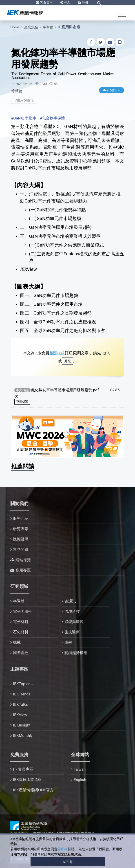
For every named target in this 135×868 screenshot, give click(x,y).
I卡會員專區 (23, 769)
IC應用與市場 (69, 27)
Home (15, 27)
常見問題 (21, 549)
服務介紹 (21, 518)
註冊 (85, 2)
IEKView (20, 715)
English (80, 780)
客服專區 (46, 2)
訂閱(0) (110, 90)
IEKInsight (22, 725)
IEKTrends (22, 694)
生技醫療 (72, 632)
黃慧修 (17, 91)
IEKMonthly (23, 735)
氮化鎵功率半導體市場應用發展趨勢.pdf (65, 390)
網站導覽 (23, 560)
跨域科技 (72, 612)
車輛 (68, 642)
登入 (67, 2)
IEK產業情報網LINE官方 (33, 790)
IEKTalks (20, 704)
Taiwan (80, 769)
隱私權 (63, 849)
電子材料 (21, 622)
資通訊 (70, 601)
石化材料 (21, 632)
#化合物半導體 (52, 118)
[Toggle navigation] (122, 14)
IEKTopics (22, 684)
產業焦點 (31, 27)
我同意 (67, 861)
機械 (17, 642)
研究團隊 (21, 529)
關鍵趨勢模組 (76, 653)
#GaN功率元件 (23, 118)
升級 (68, 361)
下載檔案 (22, 401)
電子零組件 (23, 612)
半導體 (48, 27)
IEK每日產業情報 (27, 780)
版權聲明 (21, 539)
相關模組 (57, 353)
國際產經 (21, 653)
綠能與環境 (74, 622)
